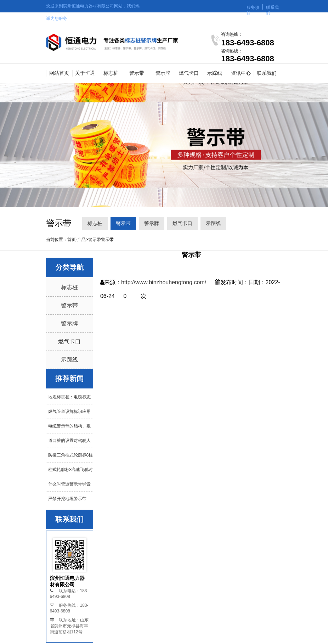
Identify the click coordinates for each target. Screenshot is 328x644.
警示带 (137, 73)
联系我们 (267, 73)
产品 (81, 240)
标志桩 (111, 73)
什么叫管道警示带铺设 (69, 484)
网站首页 (59, 73)
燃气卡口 (189, 73)
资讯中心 (241, 73)
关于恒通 (85, 73)
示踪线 (215, 73)
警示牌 (163, 73)
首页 (72, 240)
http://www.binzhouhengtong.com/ (164, 282)
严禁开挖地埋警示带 (67, 499)
